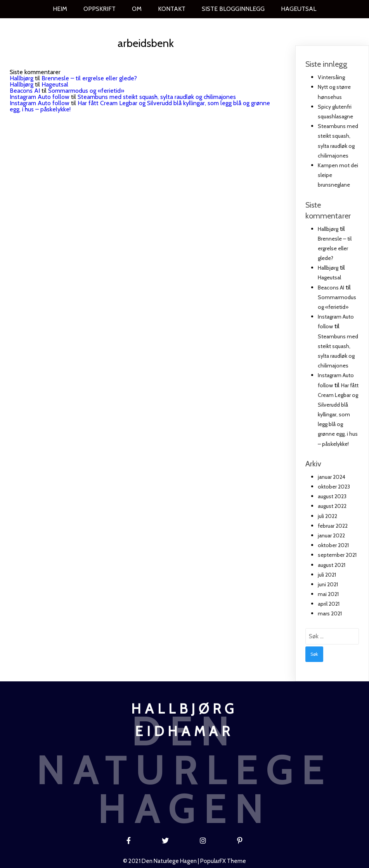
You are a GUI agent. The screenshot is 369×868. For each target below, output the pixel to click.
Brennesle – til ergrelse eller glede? (89, 78)
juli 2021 (327, 574)
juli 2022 (327, 516)
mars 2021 (330, 613)
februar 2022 (333, 525)
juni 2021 (328, 584)
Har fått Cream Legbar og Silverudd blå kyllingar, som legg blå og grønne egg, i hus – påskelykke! (140, 106)
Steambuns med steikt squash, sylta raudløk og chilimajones (157, 96)
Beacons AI (25, 90)
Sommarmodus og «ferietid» (86, 90)
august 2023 (332, 496)
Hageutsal (55, 84)
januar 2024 (332, 476)
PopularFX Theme (223, 859)
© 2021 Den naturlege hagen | (162, 859)
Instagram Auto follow (40, 96)
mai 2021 (328, 594)
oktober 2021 (333, 545)
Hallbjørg (22, 78)
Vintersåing (331, 77)
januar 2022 (331, 535)
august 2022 (332, 506)
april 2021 (329, 603)
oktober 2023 (334, 486)
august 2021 (332, 565)
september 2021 (337, 554)
